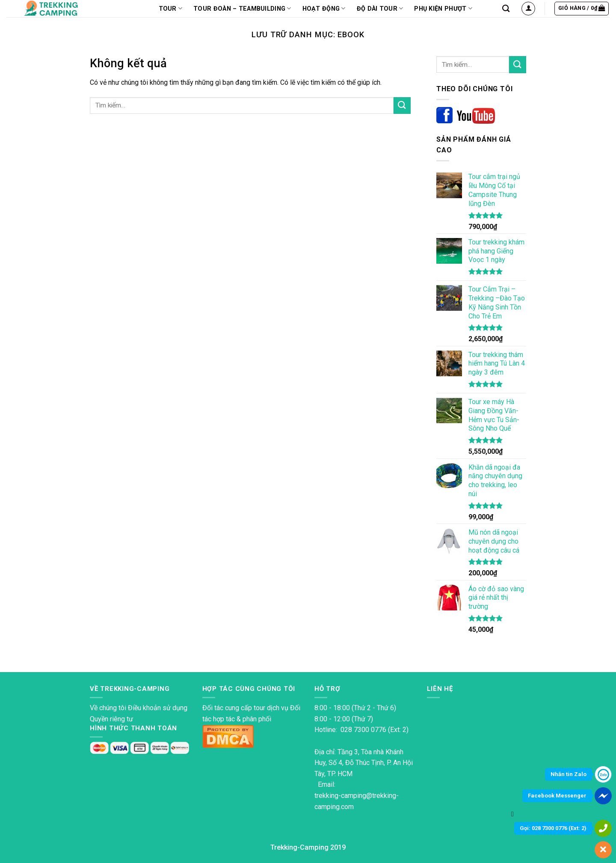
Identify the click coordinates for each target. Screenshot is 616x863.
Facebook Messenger (557, 796)
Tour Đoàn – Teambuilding (242, 8)
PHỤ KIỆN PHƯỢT (443, 8)
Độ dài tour (380, 8)
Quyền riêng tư (111, 719)
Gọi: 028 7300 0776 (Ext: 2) (553, 828)
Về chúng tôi (108, 708)
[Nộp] (402, 106)
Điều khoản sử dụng (158, 708)
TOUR (171, 8)
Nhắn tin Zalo (569, 774)
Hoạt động (324, 8)
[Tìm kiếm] (506, 9)
